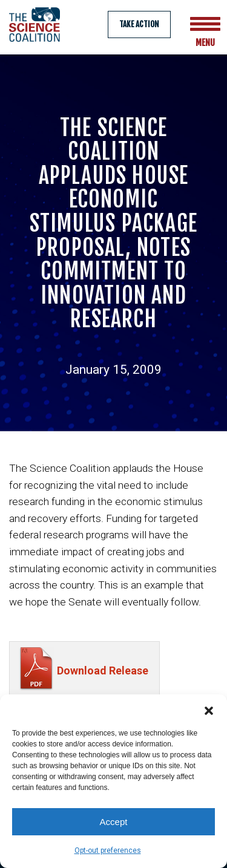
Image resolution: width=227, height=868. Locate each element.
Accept (114, 822)
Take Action (139, 24)
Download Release (103, 677)
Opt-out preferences (108, 850)
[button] (209, 710)
